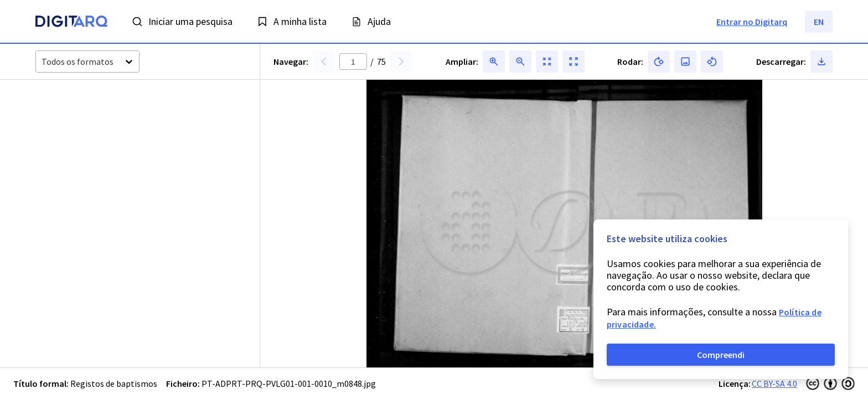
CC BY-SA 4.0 (774, 383)
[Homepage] (71, 23)
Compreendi (721, 355)
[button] (65, 122)
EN (819, 22)
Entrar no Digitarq (752, 22)
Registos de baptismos (114, 383)
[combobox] (42, 62)
